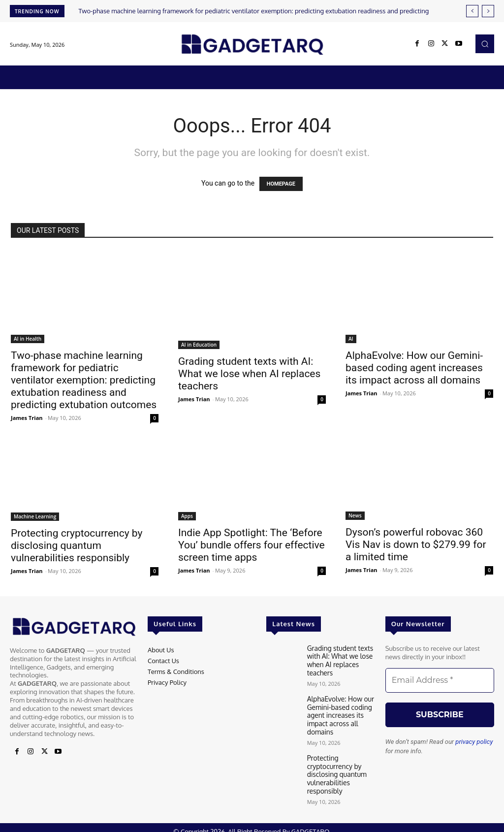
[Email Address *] (440, 680)
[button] (485, 44)
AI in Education (199, 345)
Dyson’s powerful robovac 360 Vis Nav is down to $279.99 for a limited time (416, 544)
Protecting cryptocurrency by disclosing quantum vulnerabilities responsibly (77, 545)
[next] (488, 11)
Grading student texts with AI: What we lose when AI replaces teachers (249, 374)
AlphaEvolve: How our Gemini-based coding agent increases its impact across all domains (414, 368)
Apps (187, 516)
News (355, 515)
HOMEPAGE (281, 184)
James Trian (27, 418)
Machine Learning (35, 516)
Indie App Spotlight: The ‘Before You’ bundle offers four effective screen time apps (252, 545)
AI (351, 339)
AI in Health (28, 339)
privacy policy (474, 742)
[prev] (472, 11)
